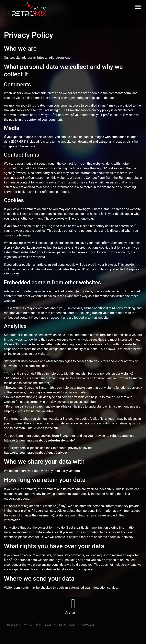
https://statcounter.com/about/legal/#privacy (36, 453)
